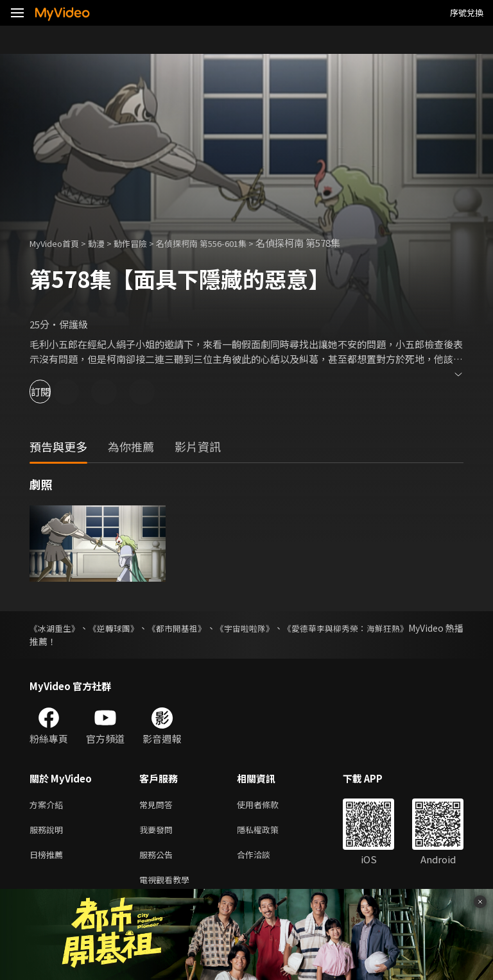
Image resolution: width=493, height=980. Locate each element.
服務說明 (49, 832)
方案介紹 (49, 805)
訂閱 (55, 392)
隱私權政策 (269, 832)
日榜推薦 (49, 859)
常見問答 (159, 805)
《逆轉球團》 (127, 628)
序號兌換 (467, 13)
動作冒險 (144, 243)
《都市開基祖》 (202, 628)
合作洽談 (264, 859)
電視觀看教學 (168, 886)
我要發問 (159, 832)
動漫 (107, 243)
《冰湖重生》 (56, 628)
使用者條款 (269, 805)
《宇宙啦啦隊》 (281, 628)
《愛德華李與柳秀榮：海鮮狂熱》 (396, 628)
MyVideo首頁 (59, 243)
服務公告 (159, 859)
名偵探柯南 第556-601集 (225, 243)
